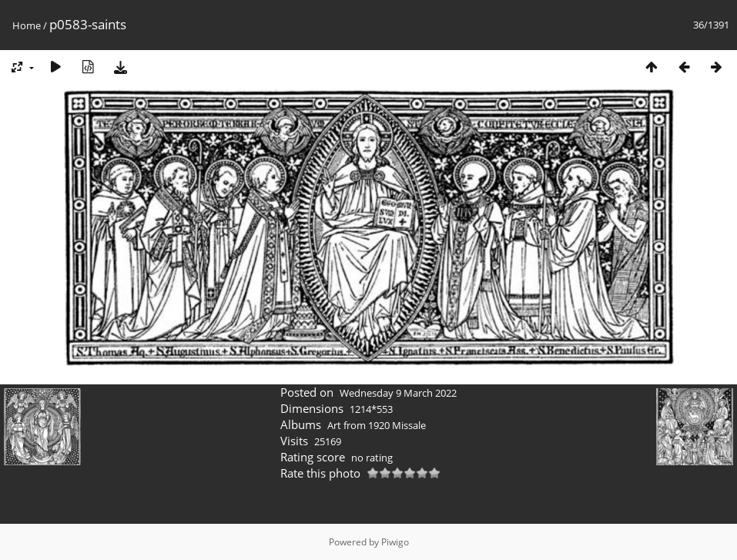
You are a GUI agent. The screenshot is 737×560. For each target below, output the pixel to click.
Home (27, 25)
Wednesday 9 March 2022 (398, 393)
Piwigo (395, 542)
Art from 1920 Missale (377, 425)
